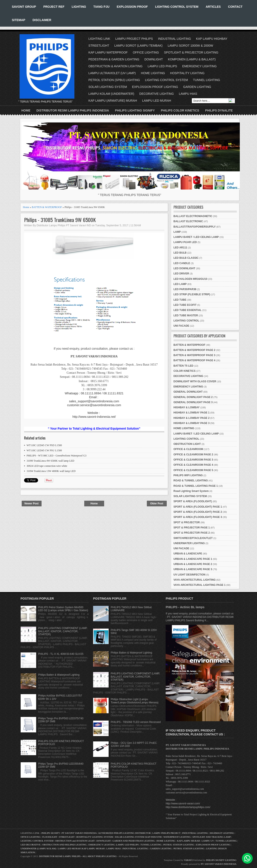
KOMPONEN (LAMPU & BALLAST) (192, 59)
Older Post (157, 504)
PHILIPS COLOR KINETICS (180, 110)
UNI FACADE (181, 326)
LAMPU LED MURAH (157, 101)
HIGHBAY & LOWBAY (187, 407)
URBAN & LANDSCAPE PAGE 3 (193, 569)
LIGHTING (79, 7)
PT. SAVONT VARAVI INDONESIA (219, 864)
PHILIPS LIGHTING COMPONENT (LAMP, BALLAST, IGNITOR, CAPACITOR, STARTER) (63, 631)
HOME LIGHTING (153, 73)
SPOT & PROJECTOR (187, 522)
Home (26, 110)
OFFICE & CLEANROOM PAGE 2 (193, 455)
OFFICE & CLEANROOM (188, 449)
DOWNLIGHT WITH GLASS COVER (195, 381)
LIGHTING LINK (99, 39)
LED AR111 (180, 248)
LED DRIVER (181, 274)
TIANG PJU (101, 7)
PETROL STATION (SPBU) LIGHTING (114, 80)
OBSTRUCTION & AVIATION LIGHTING (115, 66)
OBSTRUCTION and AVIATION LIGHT (75, 841)
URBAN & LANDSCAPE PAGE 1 (193, 559)
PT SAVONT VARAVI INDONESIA (79, 833)
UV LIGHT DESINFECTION (190, 575)
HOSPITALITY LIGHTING (187, 73)
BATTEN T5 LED (183, 366)
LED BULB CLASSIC (186, 258)
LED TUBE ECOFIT (185, 305)
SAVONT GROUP (24, 7)
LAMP (177, 232)
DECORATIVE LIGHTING (157, 94)
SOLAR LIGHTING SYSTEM (108, 87)
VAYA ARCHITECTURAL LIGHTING (195, 580)
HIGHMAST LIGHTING (222, 833)
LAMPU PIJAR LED (185, 242)
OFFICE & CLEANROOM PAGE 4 (193, 465)
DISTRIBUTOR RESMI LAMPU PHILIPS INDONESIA (73, 110)
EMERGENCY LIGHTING (199, 66)
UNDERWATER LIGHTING (189, 543)
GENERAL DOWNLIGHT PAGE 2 (193, 397)
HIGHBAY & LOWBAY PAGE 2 (192, 418)
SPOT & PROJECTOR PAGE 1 (192, 528)
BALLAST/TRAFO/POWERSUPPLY (195, 227)
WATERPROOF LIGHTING (177, 837)
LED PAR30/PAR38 (185, 289)
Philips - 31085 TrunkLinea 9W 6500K (60, 220)
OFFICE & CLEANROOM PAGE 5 (193, 470)
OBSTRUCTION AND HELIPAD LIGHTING (64, 845)
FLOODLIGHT (50, 837)
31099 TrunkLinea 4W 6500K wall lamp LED (51, 461)
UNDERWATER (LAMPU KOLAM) (38, 848)
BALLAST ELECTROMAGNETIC (193, 216)
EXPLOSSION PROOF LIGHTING (155, 87)
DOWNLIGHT (154, 59)
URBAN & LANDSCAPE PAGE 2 (193, 564)
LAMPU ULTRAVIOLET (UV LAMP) (112, 73)
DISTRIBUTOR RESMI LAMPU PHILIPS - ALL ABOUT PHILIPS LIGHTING (78, 856)
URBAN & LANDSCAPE (188, 554)
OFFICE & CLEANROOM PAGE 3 (193, 460)
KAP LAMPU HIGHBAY (212, 39)
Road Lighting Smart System (191, 491)
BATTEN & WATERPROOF (47, 207)
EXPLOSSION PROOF (132, 7)
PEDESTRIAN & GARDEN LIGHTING (114, 59)
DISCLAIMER (42, 20)
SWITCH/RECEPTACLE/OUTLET (193, 538)
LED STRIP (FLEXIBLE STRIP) (192, 294)
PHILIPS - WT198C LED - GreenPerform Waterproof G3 (57, 456)
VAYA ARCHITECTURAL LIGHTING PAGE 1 (200, 585)
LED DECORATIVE (31, 845)
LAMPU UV (208, 841)
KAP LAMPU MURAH (189, 841)
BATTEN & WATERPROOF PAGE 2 (195, 350)
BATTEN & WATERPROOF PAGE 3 (195, 355)
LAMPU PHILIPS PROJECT (167, 833)
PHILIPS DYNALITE (219, 110)
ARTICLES (213, 7)
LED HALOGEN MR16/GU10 (190, 279)
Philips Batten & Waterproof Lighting (59, 675)
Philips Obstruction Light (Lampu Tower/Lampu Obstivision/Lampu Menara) (135, 701)
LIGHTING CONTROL (186, 321)
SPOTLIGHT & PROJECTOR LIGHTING (191, 52)
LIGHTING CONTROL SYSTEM (177, 7)
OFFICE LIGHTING (146, 52)
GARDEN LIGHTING (197, 87)
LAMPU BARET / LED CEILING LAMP (196, 237)
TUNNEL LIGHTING (207, 80)
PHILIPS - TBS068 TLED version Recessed (136, 722)
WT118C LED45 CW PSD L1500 (44, 445)
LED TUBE (180, 300)
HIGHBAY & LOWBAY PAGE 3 (192, 423)
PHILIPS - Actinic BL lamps (185, 607)
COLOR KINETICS (185, 371)
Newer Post (32, 504)
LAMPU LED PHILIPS (162, 66)
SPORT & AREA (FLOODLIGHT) (193, 501)
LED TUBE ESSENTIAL (188, 310)
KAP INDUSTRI (154, 837)
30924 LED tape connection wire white (47, 466)
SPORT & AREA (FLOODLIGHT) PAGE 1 (198, 507)
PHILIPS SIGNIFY (51, 833)
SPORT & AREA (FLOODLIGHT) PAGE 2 (198, 512)
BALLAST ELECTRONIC (188, 221)
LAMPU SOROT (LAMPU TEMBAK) (138, 46)
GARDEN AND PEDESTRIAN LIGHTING (134, 841)
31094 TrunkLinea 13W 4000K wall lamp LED (51, 471)
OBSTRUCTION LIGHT (187, 444)
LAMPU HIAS (188, 94)
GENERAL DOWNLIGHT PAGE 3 (193, 402)
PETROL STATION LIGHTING (179, 845)
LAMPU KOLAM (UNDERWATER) (111, 94)
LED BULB (180, 253)
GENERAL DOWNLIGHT (188, 392)
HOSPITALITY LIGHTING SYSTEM (95, 837)
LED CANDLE (182, 263)
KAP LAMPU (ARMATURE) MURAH (113, 101)
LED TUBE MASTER (186, 315)
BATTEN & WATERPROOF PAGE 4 (195, 360)
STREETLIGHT (99, 46)
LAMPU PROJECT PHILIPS (134, 39)
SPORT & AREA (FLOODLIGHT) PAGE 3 (198, 517)
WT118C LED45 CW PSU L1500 (44, 450)
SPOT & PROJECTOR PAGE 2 (192, 533)
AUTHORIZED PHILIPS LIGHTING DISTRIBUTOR (125, 833)
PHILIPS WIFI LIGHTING (188, 475)
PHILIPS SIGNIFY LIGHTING (221, 860)
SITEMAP (18, 20)
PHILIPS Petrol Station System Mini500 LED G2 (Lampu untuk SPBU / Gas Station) (63, 609)
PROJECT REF (54, 7)
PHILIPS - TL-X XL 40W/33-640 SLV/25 (61, 654)
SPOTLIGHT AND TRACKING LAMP (212, 837)
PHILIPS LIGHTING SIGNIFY (135, 110)
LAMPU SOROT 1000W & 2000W (190, 46)
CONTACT (235, 7)
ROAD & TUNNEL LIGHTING (191, 481)
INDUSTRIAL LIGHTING (175, 39)
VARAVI (188, 860)
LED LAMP (180, 284)
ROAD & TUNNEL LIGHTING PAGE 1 (196, 486)
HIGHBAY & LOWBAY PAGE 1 (192, 413)
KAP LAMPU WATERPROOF (108, 52)
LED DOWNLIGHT (184, 268)
